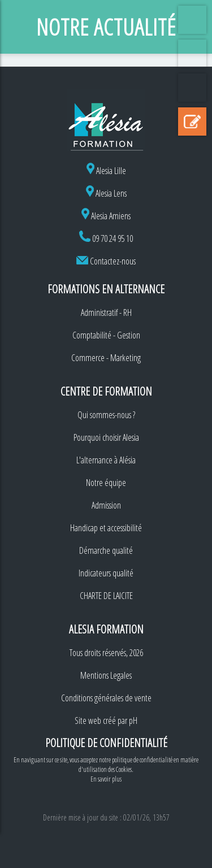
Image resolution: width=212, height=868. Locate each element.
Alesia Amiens (106, 216)
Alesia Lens (106, 193)
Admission (106, 505)
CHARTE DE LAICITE (106, 596)
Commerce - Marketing (106, 358)
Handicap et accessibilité (106, 528)
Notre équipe (106, 483)
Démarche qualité (106, 550)
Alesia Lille (106, 171)
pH (133, 721)
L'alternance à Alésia (106, 460)
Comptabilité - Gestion (106, 335)
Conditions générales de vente (106, 698)
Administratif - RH (106, 313)
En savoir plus (106, 779)
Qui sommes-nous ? (106, 415)
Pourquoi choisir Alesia (106, 437)
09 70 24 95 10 (113, 238)
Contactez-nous (113, 261)
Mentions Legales (106, 675)
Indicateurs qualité (106, 573)
